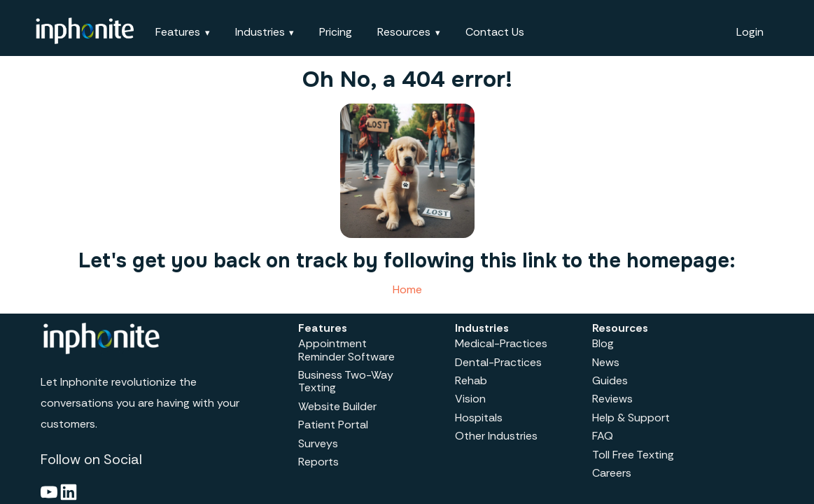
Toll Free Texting (633, 455)
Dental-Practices (498, 362)
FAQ (603, 436)
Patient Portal (333, 425)
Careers (612, 473)
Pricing (336, 32)
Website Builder (337, 406)
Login (750, 32)
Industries (260, 32)
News (606, 362)
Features (178, 32)
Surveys (318, 443)
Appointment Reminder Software (346, 350)
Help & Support (631, 418)
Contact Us (495, 32)
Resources (404, 32)
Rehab (471, 380)
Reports (318, 462)
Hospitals (479, 418)
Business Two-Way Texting (346, 381)
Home (407, 289)
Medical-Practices (501, 343)
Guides (610, 380)
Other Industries (496, 436)
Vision (470, 399)
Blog (603, 343)
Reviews (612, 399)
